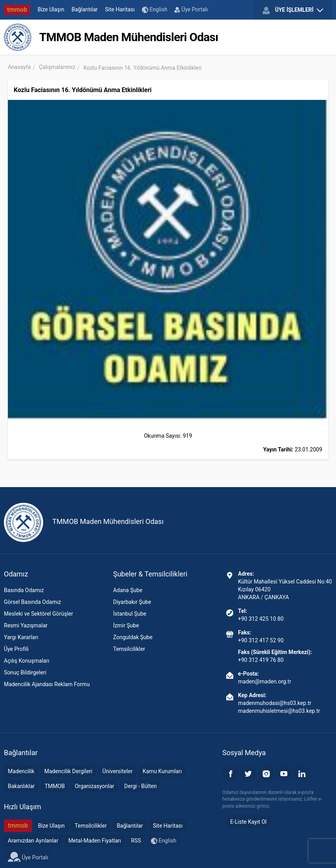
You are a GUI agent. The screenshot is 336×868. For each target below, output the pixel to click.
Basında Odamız (24, 590)
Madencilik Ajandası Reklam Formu (47, 684)
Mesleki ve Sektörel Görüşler (38, 614)
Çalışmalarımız (57, 67)
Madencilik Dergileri (68, 771)
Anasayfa (19, 67)
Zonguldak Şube (133, 637)
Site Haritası (120, 9)
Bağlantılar (85, 9)
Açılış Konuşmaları (27, 661)
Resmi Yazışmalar (26, 625)
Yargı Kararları (21, 637)
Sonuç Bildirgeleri (25, 672)
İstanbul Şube (130, 614)
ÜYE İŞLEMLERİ (293, 10)
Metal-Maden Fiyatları (95, 841)
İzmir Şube (126, 625)
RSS (136, 841)
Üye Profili (16, 649)
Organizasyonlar (95, 786)
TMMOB (55, 786)
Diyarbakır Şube (132, 602)
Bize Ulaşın (51, 9)
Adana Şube (128, 590)
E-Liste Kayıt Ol (248, 822)
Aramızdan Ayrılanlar (33, 841)
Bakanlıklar (21, 786)
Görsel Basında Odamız (32, 602)
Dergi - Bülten (141, 786)
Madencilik (21, 771)
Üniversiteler (117, 771)
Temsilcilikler (129, 649)
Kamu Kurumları (162, 771)
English (155, 10)
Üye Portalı (191, 9)
